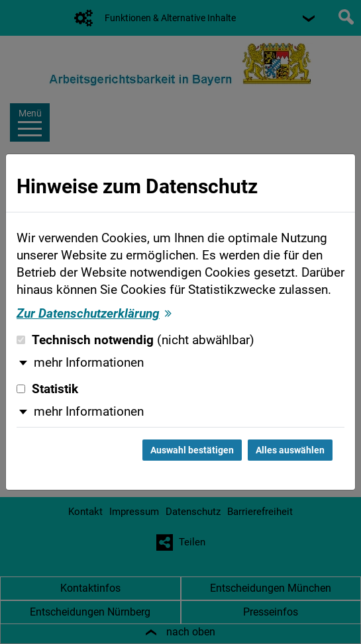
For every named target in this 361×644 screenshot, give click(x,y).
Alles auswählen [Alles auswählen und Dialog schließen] (290, 450)
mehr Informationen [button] (89, 363)
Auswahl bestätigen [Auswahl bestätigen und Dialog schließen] (192, 450)
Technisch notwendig (135, 340)
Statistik (47, 389)
